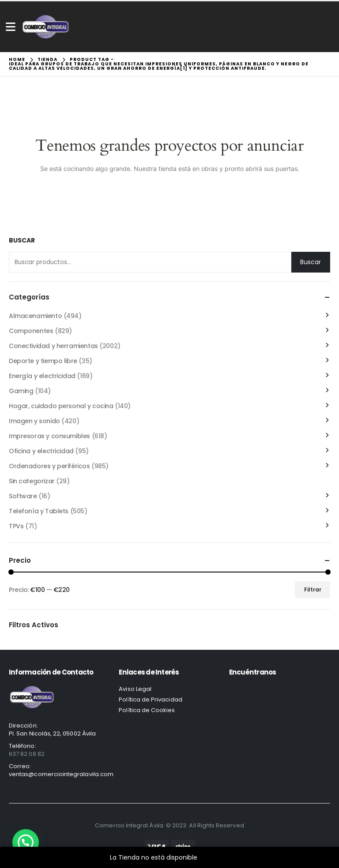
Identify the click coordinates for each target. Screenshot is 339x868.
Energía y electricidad (42, 376)
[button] (26, 842)
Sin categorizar (32, 481)
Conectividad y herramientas (53, 346)
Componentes (31, 331)
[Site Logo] (46, 27)
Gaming (21, 391)
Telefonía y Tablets (39, 511)
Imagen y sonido (34, 421)
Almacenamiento (35, 316)
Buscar (22, 241)
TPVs (16, 526)
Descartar (214, 857)
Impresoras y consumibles (49, 436)
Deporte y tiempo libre (43, 361)
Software (23, 496)
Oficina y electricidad (41, 451)
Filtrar (313, 589)
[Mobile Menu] (11, 27)
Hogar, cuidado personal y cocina (61, 406)
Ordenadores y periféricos (49, 466)
